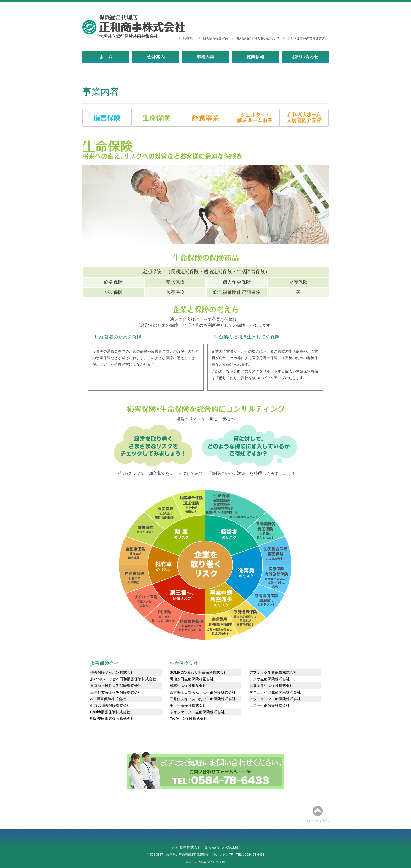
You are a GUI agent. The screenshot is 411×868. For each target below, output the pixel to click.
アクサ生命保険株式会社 (269, 679)
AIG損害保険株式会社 (108, 699)
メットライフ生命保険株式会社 (275, 699)
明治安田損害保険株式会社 (112, 719)
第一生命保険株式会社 (188, 705)
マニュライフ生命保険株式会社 (275, 692)
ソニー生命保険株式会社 (269, 705)
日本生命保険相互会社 (188, 686)
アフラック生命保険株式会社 (273, 672)
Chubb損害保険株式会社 (110, 712)
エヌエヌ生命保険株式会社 (271, 686)
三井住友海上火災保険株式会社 (116, 692)
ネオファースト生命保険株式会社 (197, 712)
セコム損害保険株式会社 (110, 705)
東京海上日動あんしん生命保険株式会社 (203, 692)
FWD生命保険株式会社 (188, 719)
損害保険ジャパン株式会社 (112, 672)
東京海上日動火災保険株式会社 (116, 686)
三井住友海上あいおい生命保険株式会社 (203, 699)
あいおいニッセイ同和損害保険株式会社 (123, 679)
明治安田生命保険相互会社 (192, 679)
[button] (107, 118)
